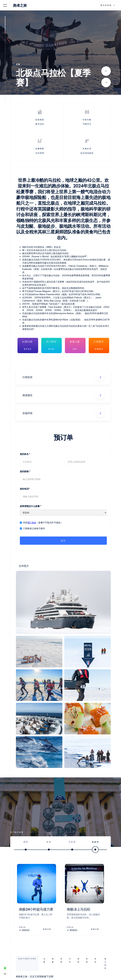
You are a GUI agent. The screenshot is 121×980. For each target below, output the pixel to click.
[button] (106, 71)
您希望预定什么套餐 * (31, 506)
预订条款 (32, 523)
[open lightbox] (63, 602)
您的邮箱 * (25, 471)
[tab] (26, 845)
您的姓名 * (25, 454)
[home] (22, 5)
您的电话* (25, 489)
